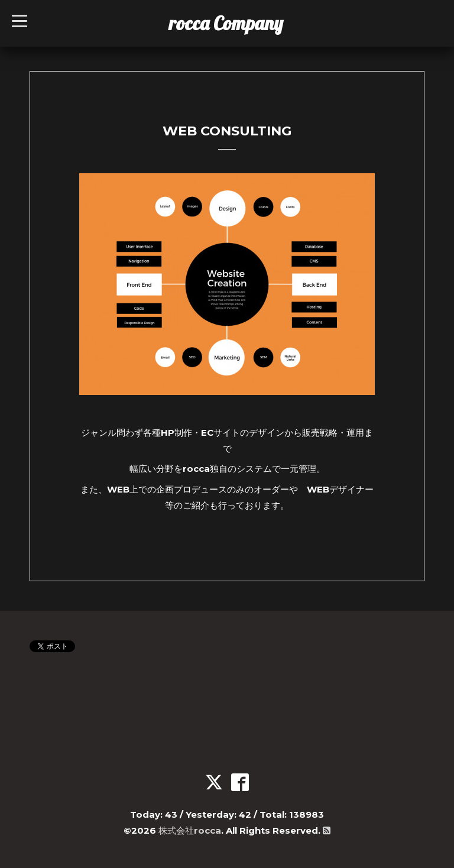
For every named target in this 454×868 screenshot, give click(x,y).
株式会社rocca (190, 830)
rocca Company (226, 23)
